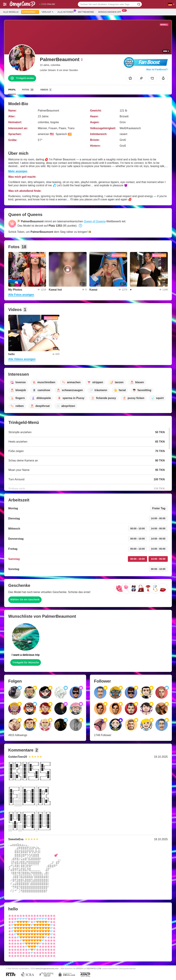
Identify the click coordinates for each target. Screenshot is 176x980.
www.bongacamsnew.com (47, 968)
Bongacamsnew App (111, 12)
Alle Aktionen (66, 12)
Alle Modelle (11, 12)
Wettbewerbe (86, 12)
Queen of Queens (95, 221)
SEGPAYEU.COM (94, 969)
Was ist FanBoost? (157, 69)
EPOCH (79, 969)
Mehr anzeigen (18, 171)
